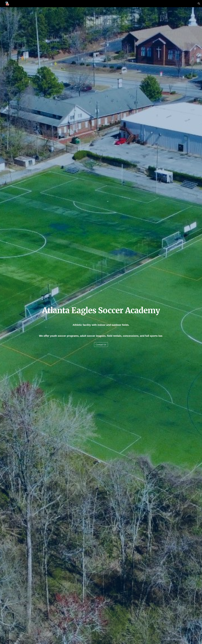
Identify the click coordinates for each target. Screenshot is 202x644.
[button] (199, 4)
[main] (101, 310)
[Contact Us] (101, 345)
